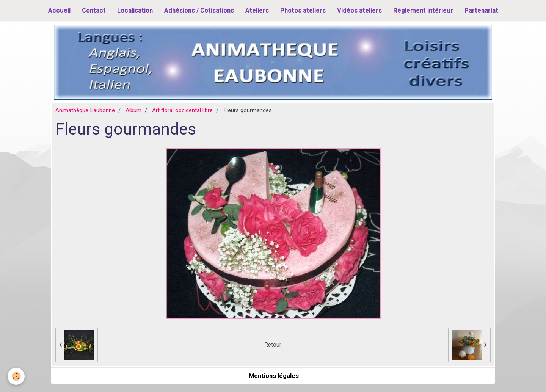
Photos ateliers (303, 10)
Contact (94, 10)
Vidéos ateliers (359, 10)
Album (133, 110)
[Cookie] (16, 376)
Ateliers (257, 10)
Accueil (59, 10)
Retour (273, 345)
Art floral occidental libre (182, 110)
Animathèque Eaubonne (85, 110)
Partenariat (481, 10)
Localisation (135, 10)
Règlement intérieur (423, 10)
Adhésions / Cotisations (199, 10)
